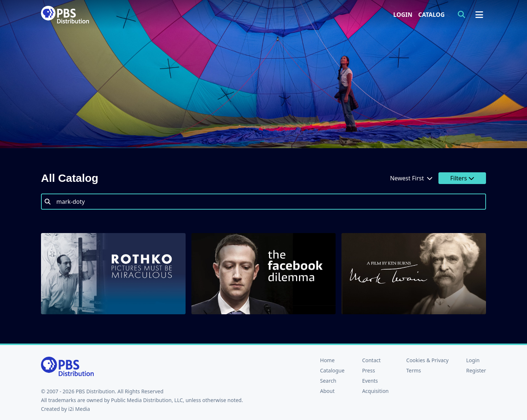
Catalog (431, 15)
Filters (462, 178)
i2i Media (79, 409)
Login (403, 15)
